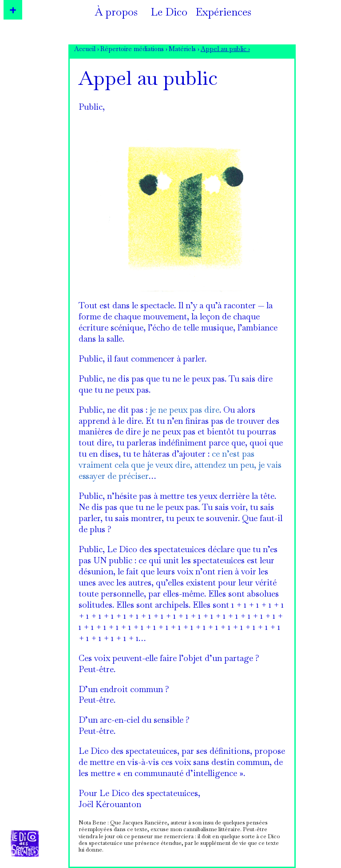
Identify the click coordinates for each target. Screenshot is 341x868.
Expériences (224, 13)
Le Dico (169, 13)
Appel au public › (225, 50)
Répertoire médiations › (134, 50)
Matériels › (184, 50)
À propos (116, 13)
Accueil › (87, 50)
